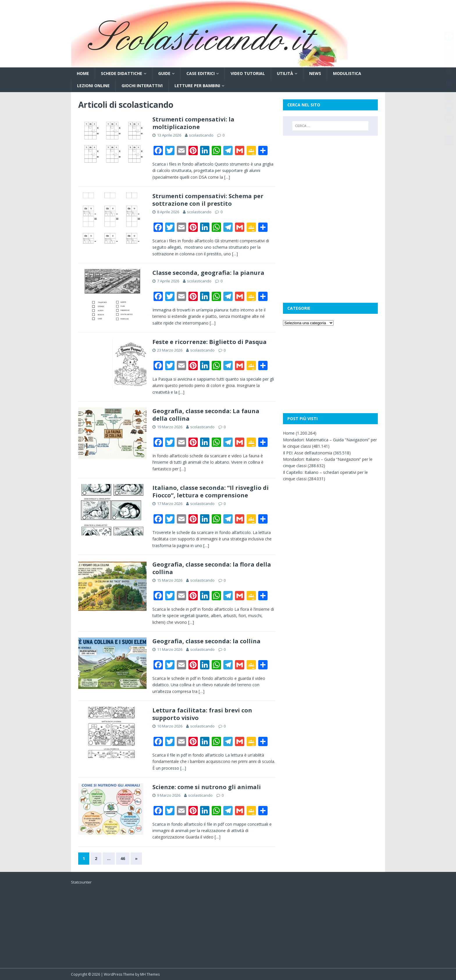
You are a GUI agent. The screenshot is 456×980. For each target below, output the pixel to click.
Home (83, 73)
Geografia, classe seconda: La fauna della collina (206, 415)
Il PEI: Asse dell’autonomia (308, 453)
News (315, 73)
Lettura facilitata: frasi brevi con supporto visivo (202, 714)
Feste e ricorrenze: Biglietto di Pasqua (210, 342)
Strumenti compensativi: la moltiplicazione (193, 123)
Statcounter (81, 882)
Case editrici (201, 73)
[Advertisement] (330, 179)
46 (123, 858)
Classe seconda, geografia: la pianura (208, 273)
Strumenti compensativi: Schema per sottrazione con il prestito (208, 200)
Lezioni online (93, 86)
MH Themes (150, 974)
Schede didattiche (122, 73)
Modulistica (347, 73)
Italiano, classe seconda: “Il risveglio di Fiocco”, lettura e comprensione (211, 491)
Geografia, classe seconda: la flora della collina (212, 568)
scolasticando (201, 135)
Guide (164, 73)
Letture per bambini (197, 86)
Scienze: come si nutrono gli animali (207, 787)
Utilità (285, 73)
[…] (227, 177)
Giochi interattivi (142, 86)
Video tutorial (248, 73)
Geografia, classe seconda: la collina (206, 641)
